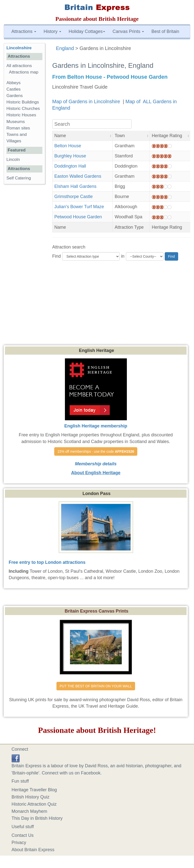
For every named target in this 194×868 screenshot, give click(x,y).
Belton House (68, 146)
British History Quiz (31, 797)
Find (57, 256)
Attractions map (24, 72)
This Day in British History (37, 818)
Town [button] (120, 136)
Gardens (15, 96)
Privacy (19, 843)
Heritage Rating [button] (167, 136)
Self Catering (19, 178)
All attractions (19, 66)
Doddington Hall (70, 166)
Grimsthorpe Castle (73, 197)
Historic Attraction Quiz (34, 804)
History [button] (52, 31)
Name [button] (60, 136)
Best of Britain (165, 31)
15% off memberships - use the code (96, 451)
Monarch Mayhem (29, 811)
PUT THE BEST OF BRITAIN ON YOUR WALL (96, 686)
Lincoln (13, 160)
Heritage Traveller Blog (34, 790)
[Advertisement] (97, 308)
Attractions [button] (24, 31)
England (65, 48)
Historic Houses (21, 115)
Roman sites (18, 128)
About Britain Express (33, 850)
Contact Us (23, 835)
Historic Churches (23, 109)
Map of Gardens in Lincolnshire (87, 101)
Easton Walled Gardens (78, 176)
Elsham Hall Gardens (75, 186)
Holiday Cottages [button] (87, 31)
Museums (16, 122)
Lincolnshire (19, 48)
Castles (14, 89)
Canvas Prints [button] (128, 31)
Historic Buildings (23, 102)
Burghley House (70, 156)
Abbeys (14, 83)
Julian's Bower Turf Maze (79, 207)
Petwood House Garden (78, 217)
